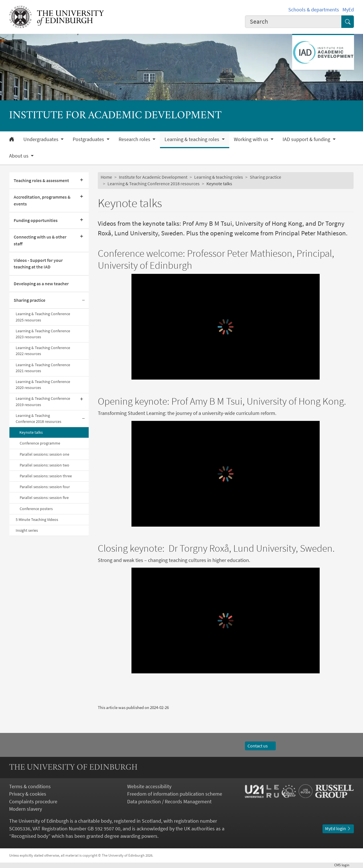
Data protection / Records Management (169, 802)
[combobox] (293, 22)
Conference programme (40, 443)
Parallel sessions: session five (44, 498)
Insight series (27, 530)
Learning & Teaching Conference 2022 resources (43, 351)
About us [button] (19, 156)
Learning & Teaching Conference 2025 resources (43, 317)
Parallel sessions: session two (44, 465)
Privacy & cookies (28, 794)
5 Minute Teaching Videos (37, 519)
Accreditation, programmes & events (42, 200)
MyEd (348, 10)
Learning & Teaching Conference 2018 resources (38, 418)
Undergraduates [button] (41, 139)
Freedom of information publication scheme (175, 794)
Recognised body (30, 836)
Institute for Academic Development (153, 177)
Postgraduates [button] (89, 139)
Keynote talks (31, 432)
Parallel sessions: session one (44, 454)
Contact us (260, 746)
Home (106, 177)
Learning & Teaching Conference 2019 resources (43, 401)
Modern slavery (26, 809)
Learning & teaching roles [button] (192, 139)
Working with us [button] (252, 139)
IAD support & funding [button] (307, 139)
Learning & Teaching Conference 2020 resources (43, 385)
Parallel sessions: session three (46, 476)
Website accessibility (149, 787)
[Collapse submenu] (84, 300)
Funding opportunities (36, 220)
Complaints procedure (33, 802)
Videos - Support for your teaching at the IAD (38, 264)
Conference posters (36, 509)
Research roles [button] (135, 139)
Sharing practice (30, 300)
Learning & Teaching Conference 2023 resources (43, 334)
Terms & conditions (30, 787)
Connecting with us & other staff (40, 240)
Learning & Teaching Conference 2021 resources (43, 368)
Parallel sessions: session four (45, 487)
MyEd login (338, 829)
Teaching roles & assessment (41, 181)
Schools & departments (314, 10)
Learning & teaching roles (219, 177)
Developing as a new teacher (41, 284)
